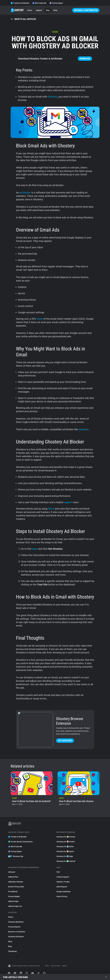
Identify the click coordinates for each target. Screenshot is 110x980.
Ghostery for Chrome (66, 837)
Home (30, 10)
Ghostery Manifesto (16, 922)
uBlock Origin (13, 901)
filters (51, 509)
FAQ (58, 872)
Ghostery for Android (66, 861)
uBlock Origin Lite (15, 906)
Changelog (12, 951)
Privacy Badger (14, 896)
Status (11, 917)
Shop (55, 10)
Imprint (64, 966)
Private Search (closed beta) (20, 842)
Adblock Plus (13, 877)
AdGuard (12, 872)
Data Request (62, 887)
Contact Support (63, 877)
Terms (47, 966)
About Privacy (62, 896)
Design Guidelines (64, 892)
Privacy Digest (56, 3)
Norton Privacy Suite (16, 887)
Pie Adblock (13, 892)
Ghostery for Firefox (66, 842)
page (35, 549)
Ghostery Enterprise (16, 937)
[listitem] (32, 789)
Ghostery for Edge (65, 856)
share (40, 319)
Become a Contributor (86, 10)
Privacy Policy (55, 966)
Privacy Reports (14, 927)
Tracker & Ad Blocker (20, 3)
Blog (48, 10)
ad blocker (25, 193)
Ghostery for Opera (65, 851)
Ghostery (53, 97)
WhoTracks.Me (39, 3)
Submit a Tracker (63, 882)
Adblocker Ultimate (16, 882)
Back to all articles (23, 19)
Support (39, 10)
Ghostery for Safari (65, 847)
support (68, 502)
